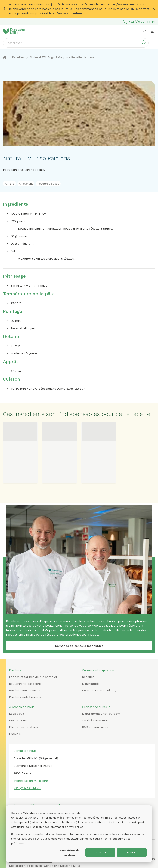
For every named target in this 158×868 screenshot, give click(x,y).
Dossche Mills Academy (99, 690)
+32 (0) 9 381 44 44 (27, 788)
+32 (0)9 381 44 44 (139, 22)
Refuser (132, 852)
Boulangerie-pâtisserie (25, 684)
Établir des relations (24, 727)
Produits (15, 670)
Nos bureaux (18, 720)
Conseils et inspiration (98, 670)
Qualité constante (95, 720)
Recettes (88, 677)
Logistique (17, 714)
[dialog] (79, 834)
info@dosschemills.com (31, 781)
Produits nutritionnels (25, 697)
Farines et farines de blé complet (33, 677)
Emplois (15, 734)
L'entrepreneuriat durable (101, 714)
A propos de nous (22, 707)
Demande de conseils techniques (79, 646)
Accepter (100, 852)
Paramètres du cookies (70, 853)
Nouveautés (91, 684)
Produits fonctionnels (25, 690)
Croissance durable (96, 707)
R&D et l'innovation (96, 727)
